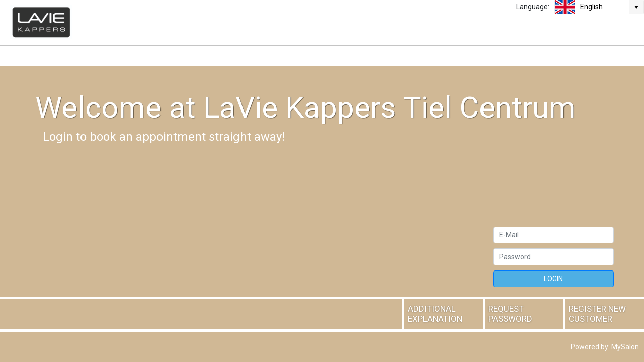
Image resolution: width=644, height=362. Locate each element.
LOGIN (553, 279)
